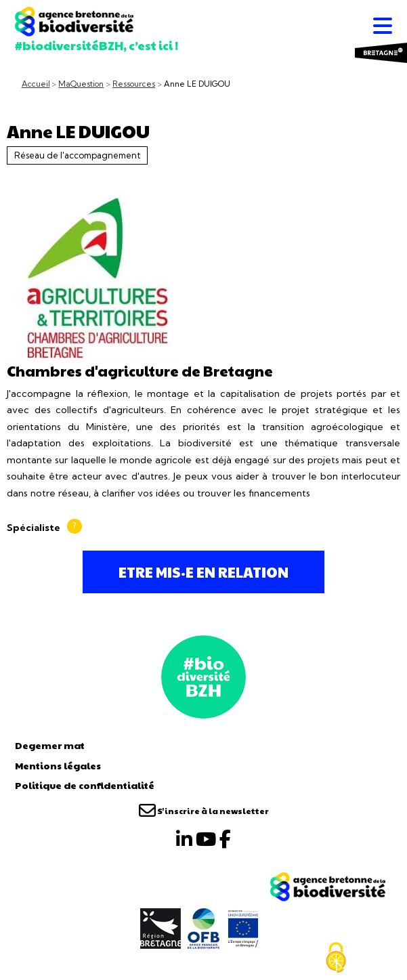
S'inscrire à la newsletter (204, 811)
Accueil (36, 84)
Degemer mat (50, 745)
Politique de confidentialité (85, 785)
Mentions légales (58, 765)
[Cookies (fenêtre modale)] (336, 958)
